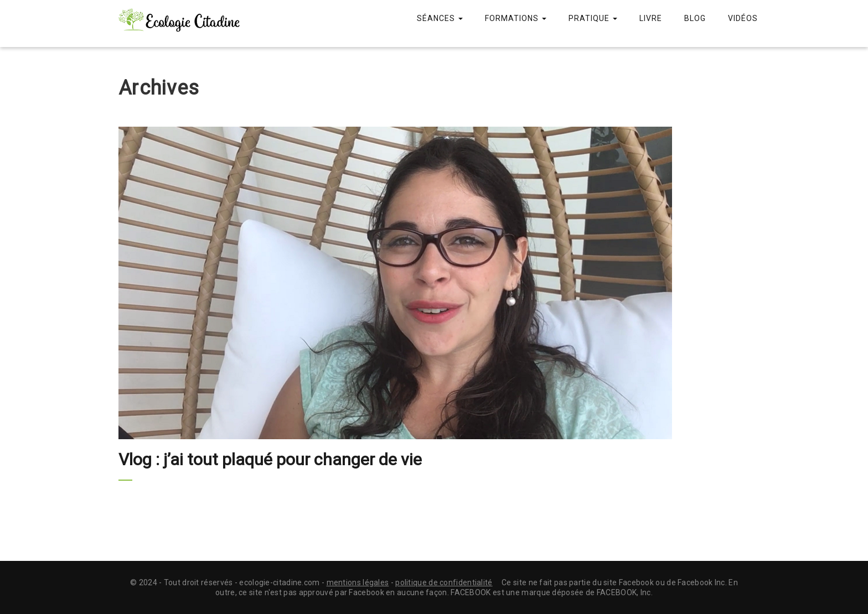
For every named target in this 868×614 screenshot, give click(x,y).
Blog (695, 18)
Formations (516, 18)
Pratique (593, 18)
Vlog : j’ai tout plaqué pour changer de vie (270, 459)
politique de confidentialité (444, 582)
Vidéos (743, 18)
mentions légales (358, 582)
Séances (440, 18)
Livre (651, 18)
